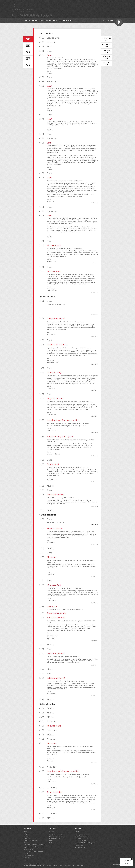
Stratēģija (27, 835)
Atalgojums (52, 829)
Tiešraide (110, 20)
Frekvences (44, 20)
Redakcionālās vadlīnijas (31, 839)
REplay (18, 3)
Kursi (76, 831)
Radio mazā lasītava (56, 616)
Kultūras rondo (54, 271)
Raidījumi (35, 20)
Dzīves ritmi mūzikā (56, 319)
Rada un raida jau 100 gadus (60, 436)
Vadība (26, 833)
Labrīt (50, 55)
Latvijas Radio (17, 17)
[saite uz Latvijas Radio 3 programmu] (28, 52)
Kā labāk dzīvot (54, 245)
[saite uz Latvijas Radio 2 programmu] (28, 46)
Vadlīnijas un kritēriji (80, 839)
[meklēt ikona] (103, 21)
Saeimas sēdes (79, 844)
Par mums (28, 827)
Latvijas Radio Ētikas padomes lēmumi (34, 844)
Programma (63, 20)
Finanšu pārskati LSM (55, 837)
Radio (25, 829)
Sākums (28, 20)
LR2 (26, 17)
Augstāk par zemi (55, 398)
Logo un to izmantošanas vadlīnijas (34, 850)
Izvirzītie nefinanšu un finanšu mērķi (59, 831)
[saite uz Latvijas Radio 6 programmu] (28, 65)
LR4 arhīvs (50, 17)
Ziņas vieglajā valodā (56, 611)
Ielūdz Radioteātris (56, 493)
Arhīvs (70, 20)
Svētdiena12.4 (107, 57)
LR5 (32, 17)
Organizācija (27, 831)
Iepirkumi (52, 839)
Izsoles (51, 841)
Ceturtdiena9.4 (107, 39)
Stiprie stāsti (53, 462)
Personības (53, 20)
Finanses (53, 827)
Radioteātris (42, 17)
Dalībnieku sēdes (29, 848)
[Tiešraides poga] (119, 22)
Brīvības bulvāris (55, 527)
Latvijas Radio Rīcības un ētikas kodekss (35, 842)
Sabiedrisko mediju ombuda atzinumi (34, 846)
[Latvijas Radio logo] (18, 21)
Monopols (52, 555)
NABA (35, 17)
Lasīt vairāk (96, 203)
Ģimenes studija (54, 372)
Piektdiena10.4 (107, 45)
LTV (17, 6)
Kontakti (26, 859)
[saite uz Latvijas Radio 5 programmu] (28, 59)
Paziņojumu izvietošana (81, 837)
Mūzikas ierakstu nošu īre (82, 835)
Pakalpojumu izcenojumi (82, 833)
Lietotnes (26, 852)
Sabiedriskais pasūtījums (31, 837)
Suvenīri (77, 829)
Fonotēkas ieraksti (80, 846)
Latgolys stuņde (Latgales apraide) (63, 420)
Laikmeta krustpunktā (57, 345)
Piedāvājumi (79, 827)
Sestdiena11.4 (107, 51)
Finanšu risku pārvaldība (56, 833)
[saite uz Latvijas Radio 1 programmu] (28, 39)
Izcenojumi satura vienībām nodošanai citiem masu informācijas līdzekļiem (85, 841)
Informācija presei (29, 853)
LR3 (29, 17)
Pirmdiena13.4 (107, 64)
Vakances (27, 855)
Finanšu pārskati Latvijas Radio (58, 835)
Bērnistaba (19, 5)
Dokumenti (27, 841)
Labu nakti (52, 605)
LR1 (23, 17)
